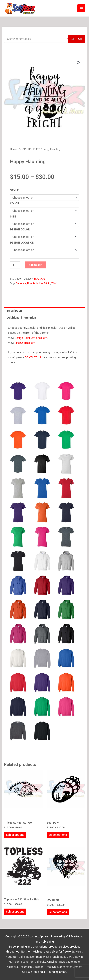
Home (13, 149)
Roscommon (34, 957)
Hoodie (31, 283)
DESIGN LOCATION (22, 243)
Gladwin (78, 957)
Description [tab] (14, 311)
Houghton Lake (15, 957)
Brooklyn (50, 967)
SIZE (13, 216)
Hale (77, 962)
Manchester (64, 967)
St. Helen (77, 952)
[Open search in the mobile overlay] (44, 39)
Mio (70, 962)
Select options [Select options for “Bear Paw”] (58, 835)
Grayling (52, 962)
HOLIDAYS (34, 149)
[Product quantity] (15, 265)
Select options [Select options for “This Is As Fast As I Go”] (15, 835)
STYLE (14, 190)
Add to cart (35, 265)
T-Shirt (55, 283)
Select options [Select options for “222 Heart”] (58, 912)
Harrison (14, 962)
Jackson (38, 967)
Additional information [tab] (22, 318)
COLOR (15, 203)
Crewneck (21, 283)
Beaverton (27, 962)
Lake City (40, 962)
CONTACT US (33, 357)
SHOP (22, 149)
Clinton (32, 972)
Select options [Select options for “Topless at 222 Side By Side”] (15, 912)
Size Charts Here (25, 343)
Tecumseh (25, 967)
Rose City (66, 957)
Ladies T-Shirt (43, 283)
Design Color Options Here (31, 338)
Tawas (63, 962)
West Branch (51, 957)
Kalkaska (12, 967)
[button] (79, 63)
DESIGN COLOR (20, 229)
